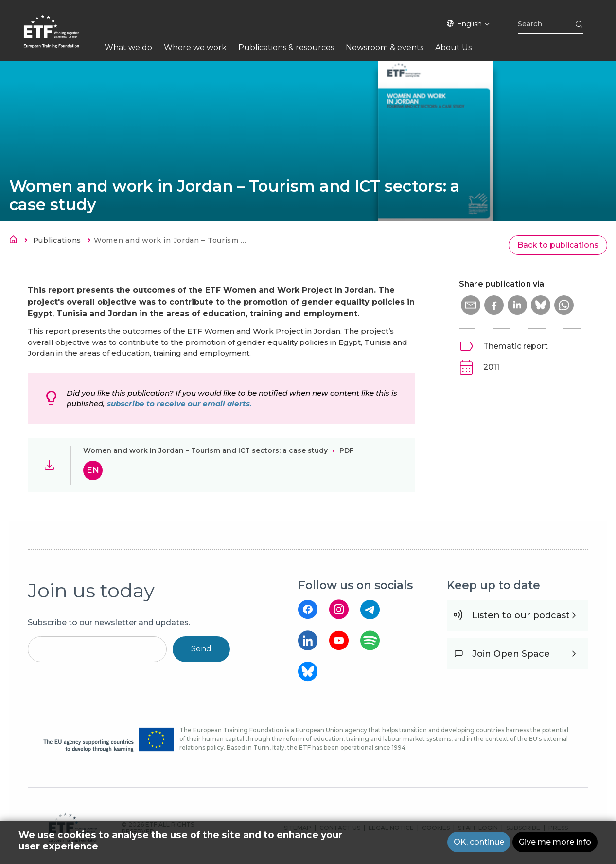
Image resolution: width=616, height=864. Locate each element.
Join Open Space (511, 654)
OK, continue (479, 843)
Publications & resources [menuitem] (286, 47)
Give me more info (555, 843)
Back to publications (558, 245)
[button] (471, 305)
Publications (57, 240)
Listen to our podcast (521, 615)
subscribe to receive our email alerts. (179, 404)
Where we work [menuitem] (195, 47)
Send (201, 649)
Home (16, 241)
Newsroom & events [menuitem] (385, 47)
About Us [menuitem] (453, 47)
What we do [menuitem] (128, 47)
